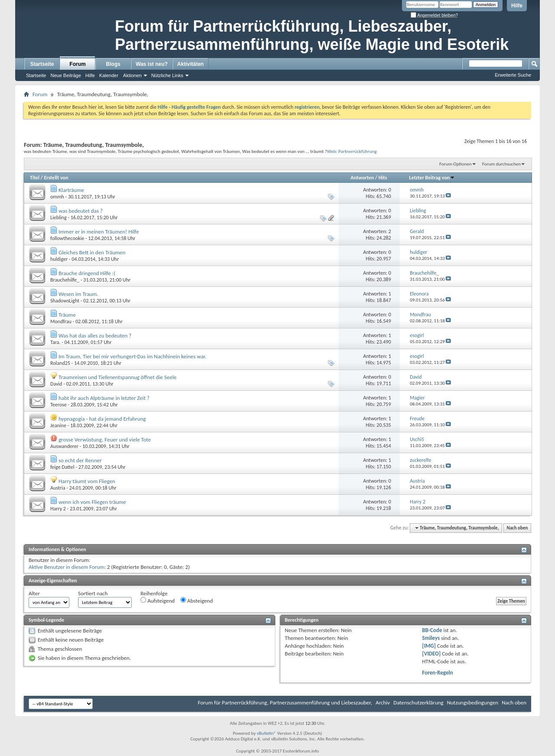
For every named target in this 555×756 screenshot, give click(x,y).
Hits (383, 178)
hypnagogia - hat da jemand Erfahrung (102, 419)
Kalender (109, 75)
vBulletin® (266, 733)
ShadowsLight (65, 301)
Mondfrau (61, 321)
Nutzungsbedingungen (473, 702)
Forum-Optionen (455, 164)
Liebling (59, 217)
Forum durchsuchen (501, 164)
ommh (57, 197)
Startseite (42, 64)
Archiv (383, 702)
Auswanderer (64, 446)
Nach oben (517, 528)
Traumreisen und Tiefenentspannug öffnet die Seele (118, 377)
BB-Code (432, 630)
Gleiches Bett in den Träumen (92, 252)
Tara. (55, 342)
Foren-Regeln (438, 673)
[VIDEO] (432, 654)
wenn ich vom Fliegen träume (92, 502)
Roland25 (60, 363)
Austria (58, 488)
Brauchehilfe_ (65, 280)
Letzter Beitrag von (432, 178)
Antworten (362, 178)
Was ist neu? (152, 64)
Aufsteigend (158, 600)
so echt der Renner (80, 460)
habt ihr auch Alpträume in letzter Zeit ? (104, 398)
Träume (67, 315)
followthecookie (67, 238)
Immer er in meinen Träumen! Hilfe (99, 232)
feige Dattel (62, 467)
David (56, 384)
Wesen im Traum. (78, 294)
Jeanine (58, 425)
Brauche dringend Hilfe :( (87, 273)
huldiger (59, 259)
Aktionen (132, 75)
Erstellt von (56, 178)
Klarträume (71, 190)
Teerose (59, 405)
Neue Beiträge (65, 75)
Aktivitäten (191, 64)
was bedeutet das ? (81, 211)
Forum (77, 64)
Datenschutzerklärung (418, 702)
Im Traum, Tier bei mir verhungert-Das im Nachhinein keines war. (132, 356)
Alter (34, 593)
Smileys (431, 638)
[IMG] (429, 646)
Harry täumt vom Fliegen (87, 481)
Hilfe (517, 6)
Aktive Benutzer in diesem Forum (66, 567)
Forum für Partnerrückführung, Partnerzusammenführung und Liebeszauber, (285, 702)
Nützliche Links (167, 75)
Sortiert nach (93, 593)
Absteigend (197, 600)
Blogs (113, 64)
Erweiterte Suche (513, 75)
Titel (35, 178)
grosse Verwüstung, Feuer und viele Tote (105, 440)
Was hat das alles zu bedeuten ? (95, 336)
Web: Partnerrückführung (352, 151)
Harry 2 (58, 509)
